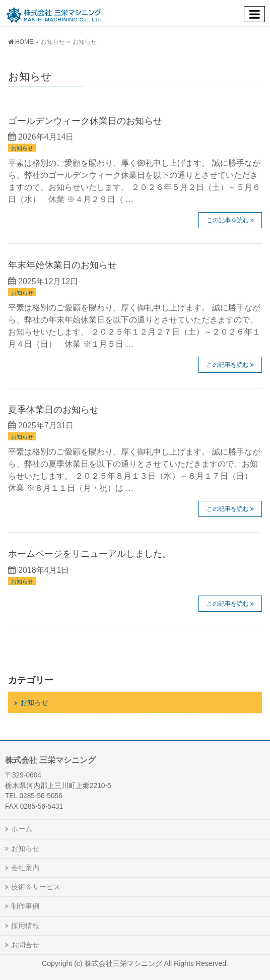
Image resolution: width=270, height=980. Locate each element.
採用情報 (25, 926)
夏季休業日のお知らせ (53, 409)
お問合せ (25, 945)
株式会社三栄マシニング (124, 963)
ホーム (22, 829)
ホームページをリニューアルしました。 (90, 553)
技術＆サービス (36, 887)
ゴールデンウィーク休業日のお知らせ (85, 121)
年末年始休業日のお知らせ (62, 265)
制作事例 (25, 906)
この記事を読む (228, 220)
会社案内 (25, 868)
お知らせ (22, 148)
